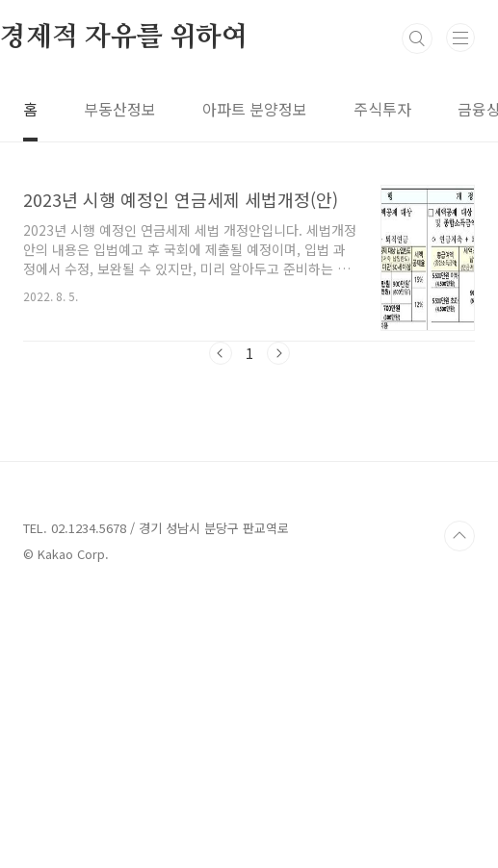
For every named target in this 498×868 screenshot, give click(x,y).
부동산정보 (120, 109)
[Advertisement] (249, 528)
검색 (417, 38)
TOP (459, 805)
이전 (221, 353)
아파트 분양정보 (255, 109)
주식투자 (382, 109)
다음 (278, 353)
